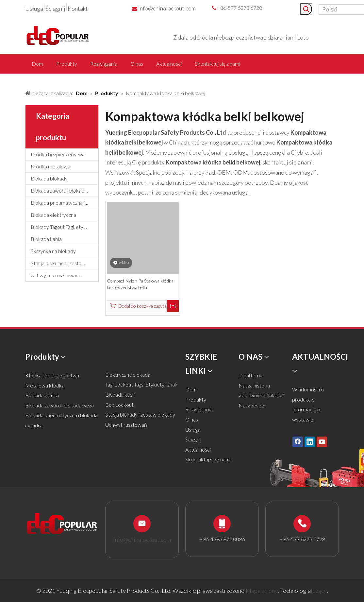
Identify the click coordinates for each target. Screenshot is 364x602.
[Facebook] (298, 442)
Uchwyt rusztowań (126, 425)
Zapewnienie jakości (261, 395)
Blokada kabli (120, 395)
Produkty (196, 399)
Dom (191, 389)
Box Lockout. (120, 405)
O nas (192, 419)
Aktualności (198, 449)
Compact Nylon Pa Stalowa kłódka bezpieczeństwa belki (140, 284)
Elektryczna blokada (128, 375)
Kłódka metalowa (50, 166)
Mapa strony (262, 591)
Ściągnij (55, 9)
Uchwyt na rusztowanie (57, 275)
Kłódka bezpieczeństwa (58, 154)
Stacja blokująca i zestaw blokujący (65, 263)
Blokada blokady (49, 178)
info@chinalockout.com (167, 8)
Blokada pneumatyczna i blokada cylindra (65, 203)
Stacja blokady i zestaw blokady (140, 414)
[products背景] (5, 79)
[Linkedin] (310, 442)
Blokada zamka (42, 395)
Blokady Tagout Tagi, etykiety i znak (65, 227)
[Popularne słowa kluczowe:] (306, 9)
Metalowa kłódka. (45, 385)
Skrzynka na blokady (53, 251)
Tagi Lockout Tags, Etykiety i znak (141, 384)
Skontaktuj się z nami (208, 459)
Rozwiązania (199, 409)
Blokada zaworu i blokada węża (65, 190)
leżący (319, 591)
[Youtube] (322, 442)
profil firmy (250, 375)
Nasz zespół (252, 405)
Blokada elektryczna (53, 215)
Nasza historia (254, 385)
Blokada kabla (46, 239)
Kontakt (78, 9)
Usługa (34, 9)
